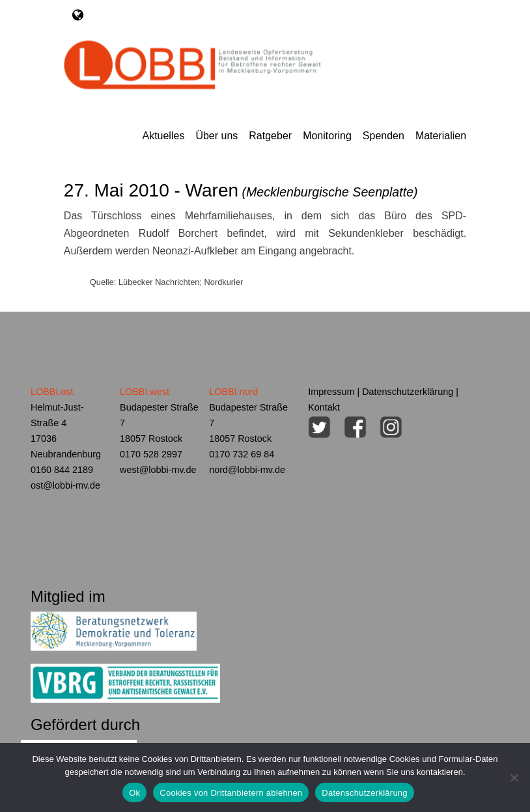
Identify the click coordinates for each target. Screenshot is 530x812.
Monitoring (327, 136)
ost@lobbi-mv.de (65, 485)
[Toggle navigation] (78, 15)
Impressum (331, 392)
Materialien (441, 136)
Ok (134, 793)
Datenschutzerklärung (408, 392)
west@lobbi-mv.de (158, 470)
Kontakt (324, 407)
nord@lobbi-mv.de (247, 470)
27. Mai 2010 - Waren (241, 190)
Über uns (216, 136)
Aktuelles (163, 136)
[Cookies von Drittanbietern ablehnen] (514, 778)
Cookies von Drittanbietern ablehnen (231, 793)
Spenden (384, 136)
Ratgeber (270, 136)
